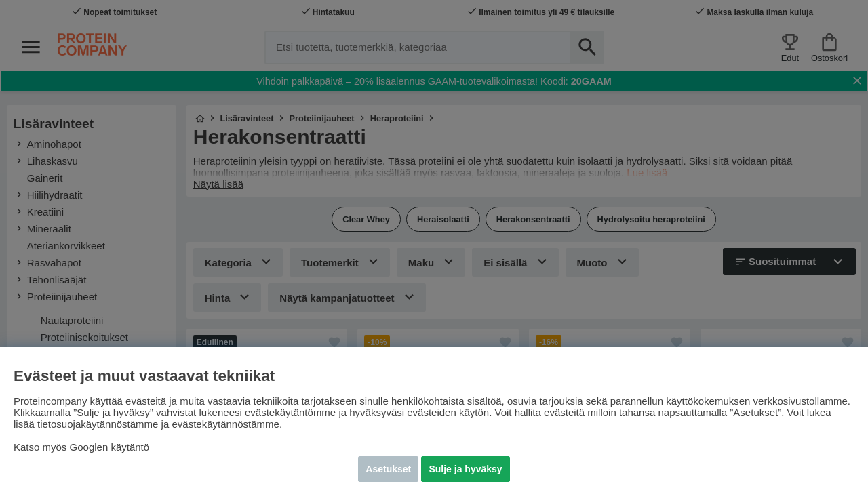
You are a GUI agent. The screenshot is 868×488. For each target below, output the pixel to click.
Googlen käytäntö (110, 447)
